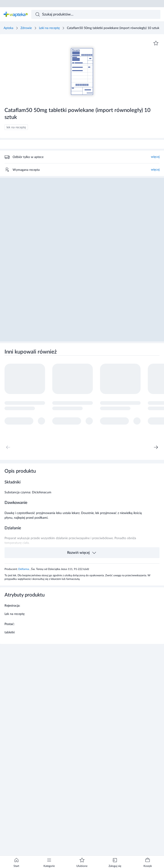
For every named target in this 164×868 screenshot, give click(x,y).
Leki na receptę (49, 28)
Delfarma (24, 569)
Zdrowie (26, 28)
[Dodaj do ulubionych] (156, 43)
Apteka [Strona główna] (8, 28)
